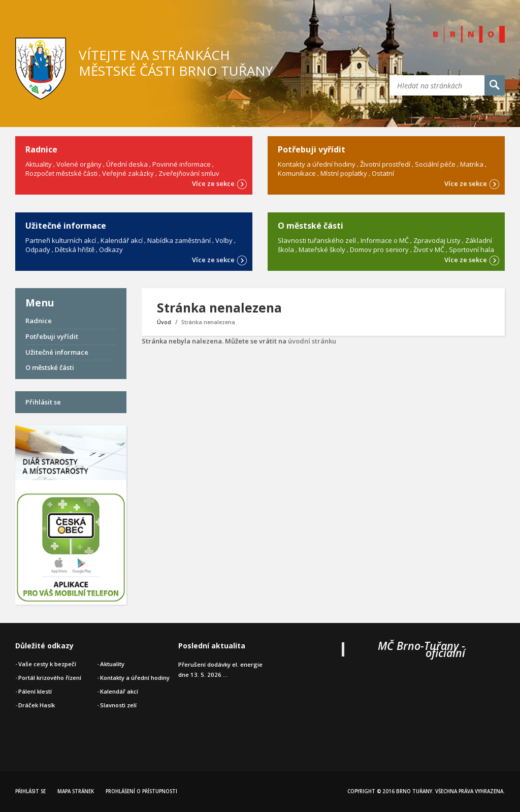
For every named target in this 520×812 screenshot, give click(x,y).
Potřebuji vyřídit (52, 336)
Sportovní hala (472, 249)
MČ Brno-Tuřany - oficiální (421, 649)
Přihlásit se (43, 402)
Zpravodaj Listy (437, 240)
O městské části (50, 367)
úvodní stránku (312, 341)
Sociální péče (435, 164)
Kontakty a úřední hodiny (317, 164)
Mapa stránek (76, 791)
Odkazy (111, 249)
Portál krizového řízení (50, 678)
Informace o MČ (385, 240)
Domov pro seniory (379, 249)
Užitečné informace (57, 352)
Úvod (164, 322)
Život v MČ (429, 249)
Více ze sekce (220, 183)
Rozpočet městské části (61, 173)
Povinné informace (182, 164)
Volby (224, 240)
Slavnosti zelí (118, 705)
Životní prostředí (385, 164)
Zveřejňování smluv (189, 173)
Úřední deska (127, 164)
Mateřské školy (322, 249)
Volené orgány (79, 164)
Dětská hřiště (75, 249)
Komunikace (297, 173)
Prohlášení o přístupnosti (141, 791)
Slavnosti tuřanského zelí (317, 240)
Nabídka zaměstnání (179, 240)
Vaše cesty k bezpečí (47, 664)
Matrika (472, 164)
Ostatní (383, 173)
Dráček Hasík (37, 705)
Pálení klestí (35, 691)
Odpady (38, 249)
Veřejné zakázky (128, 173)
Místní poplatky (344, 173)
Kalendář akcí (122, 240)
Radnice (39, 321)
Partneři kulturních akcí (61, 240)
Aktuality (39, 164)
